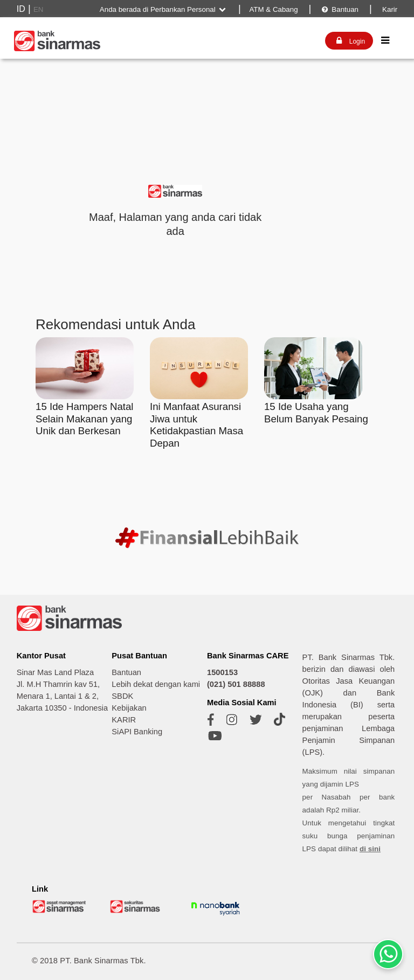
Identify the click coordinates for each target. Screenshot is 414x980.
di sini (370, 849)
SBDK (122, 696)
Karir (389, 9)
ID (21, 9)
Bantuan (340, 9)
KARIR (124, 720)
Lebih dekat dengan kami (156, 684)
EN (39, 9)
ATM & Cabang (273, 9)
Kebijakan (129, 708)
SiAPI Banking (137, 732)
